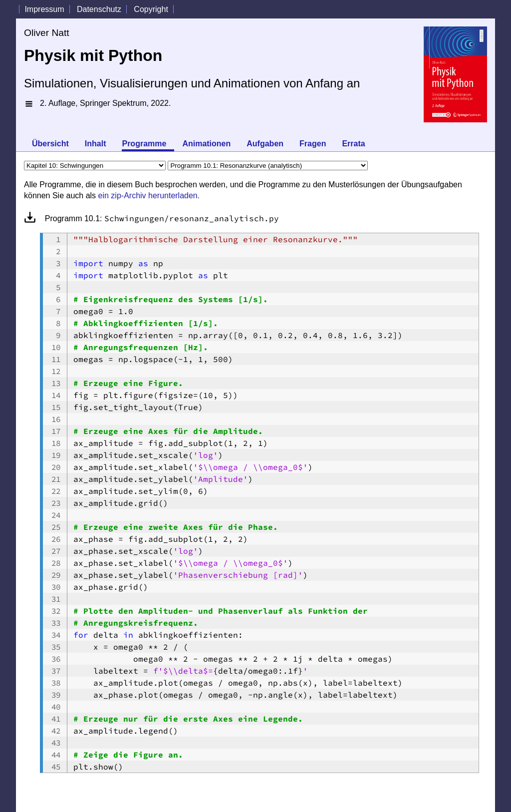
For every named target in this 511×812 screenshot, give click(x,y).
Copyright (151, 9)
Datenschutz (99, 9)
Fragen (313, 144)
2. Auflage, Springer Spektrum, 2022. (105, 103)
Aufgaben (265, 144)
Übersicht (50, 144)
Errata (353, 144)
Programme (144, 144)
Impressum (44, 9)
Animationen (206, 144)
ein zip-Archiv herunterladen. (149, 196)
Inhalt (96, 144)
